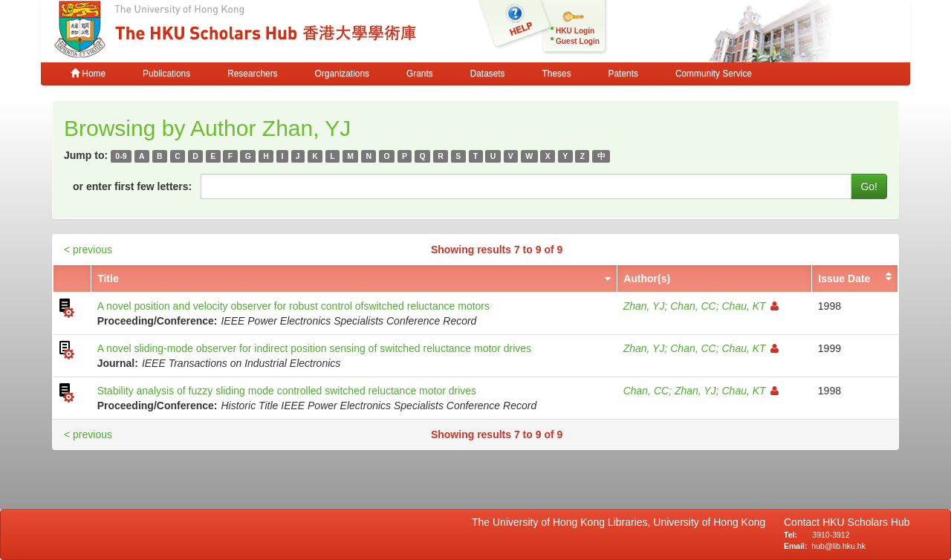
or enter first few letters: (132, 186)
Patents (623, 74)
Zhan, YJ (644, 306)
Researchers (252, 74)
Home (88, 74)
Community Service (714, 74)
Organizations (342, 74)
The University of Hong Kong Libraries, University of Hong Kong (621, 522)
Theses (557, 74)
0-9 (121, 156)
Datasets (488, 74)
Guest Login (578, 41)
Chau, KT (750, 306)
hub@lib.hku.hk (838, 546)
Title (108, 279)
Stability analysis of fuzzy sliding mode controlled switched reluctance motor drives (287, 391)
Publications (166, 74)
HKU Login (575, 31)
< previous (88, 250)
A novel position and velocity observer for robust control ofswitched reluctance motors (293, 306)
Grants (420, 74)
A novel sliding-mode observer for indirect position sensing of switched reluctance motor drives (314, 348)
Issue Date (844, 279)
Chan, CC (693, 306)
